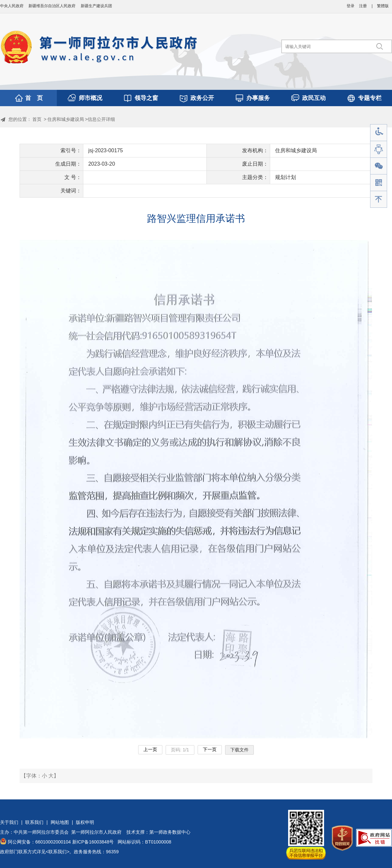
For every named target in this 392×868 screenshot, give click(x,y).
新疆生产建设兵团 (96, 6)
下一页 (210, 749)
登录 (351, 6)
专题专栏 (370, 98)
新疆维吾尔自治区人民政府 (52, 6)
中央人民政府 (12, 6)
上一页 (150, 749)
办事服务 (258, 98)
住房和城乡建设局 (66, 119)
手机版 (379, 183)
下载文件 (239, 750)
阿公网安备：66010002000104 (39, 842)
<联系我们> (57, 852)
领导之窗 (146, 98)
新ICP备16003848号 (93, 842)
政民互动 (314, 98)
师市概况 (90, 98)
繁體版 (383, 6)
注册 (363, 6)
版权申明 (85, 822)
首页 (37, 119)
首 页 (34, 98)
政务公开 (202, 98)
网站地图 (60, 822)
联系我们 (34, 822)
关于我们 (9, 822)
